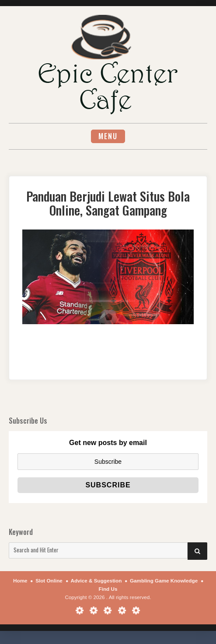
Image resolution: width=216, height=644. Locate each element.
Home (20, 581)
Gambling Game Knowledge (164, 581)
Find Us (108, 589)
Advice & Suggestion (96, 581)
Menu (108, 136)
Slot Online (49, 581)
